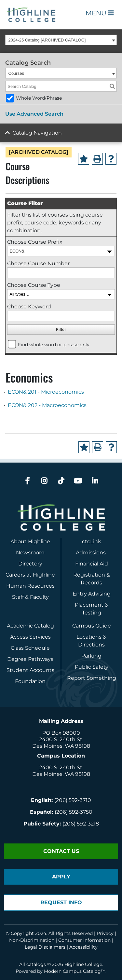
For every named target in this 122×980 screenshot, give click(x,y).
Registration (89, 575)
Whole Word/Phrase (39, 98)
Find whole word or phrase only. (54, 345)
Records (91, 583)
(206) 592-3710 (73, 800)
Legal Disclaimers (45, 947)
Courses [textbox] (16, 73)
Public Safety (92, 667)
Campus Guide (92, 626)
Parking (91, 656)
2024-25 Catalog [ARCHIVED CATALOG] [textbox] (47, 40)
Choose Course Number (38, 263)
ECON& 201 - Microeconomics (46, 392)
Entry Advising (92, 594)
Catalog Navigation (37, 133)
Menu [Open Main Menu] (100, 13)
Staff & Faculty (30, 597)
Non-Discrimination (32, 940)
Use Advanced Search (34, 114)
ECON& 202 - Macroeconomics (47, 405)
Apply (61, 877)
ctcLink (92, 541)
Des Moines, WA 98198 (61, 746)
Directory (30, 564)
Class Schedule (30, 648)
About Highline (30, 541)
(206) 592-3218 (81, 824)
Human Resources (30, 586)
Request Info (61, 902)
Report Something (92, 678)
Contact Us (61, 851)
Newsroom (30, 553)
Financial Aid (92, 564)
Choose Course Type (34, 285)
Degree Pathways (30, 659)
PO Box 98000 (61, 733)
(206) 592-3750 (74, 812)
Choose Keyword (29, 307)
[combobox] (61, 40)
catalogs (36, 964)
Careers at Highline (30, 575)
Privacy (105, 933)
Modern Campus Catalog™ (75, 971)
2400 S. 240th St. (61, 739)
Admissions (91, 553)
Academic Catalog (30, 626)
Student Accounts (30, 670)
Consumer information (84, 940)
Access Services (30, 637)
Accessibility (83, 947)
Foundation (30, 681)
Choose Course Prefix (35, 242)
